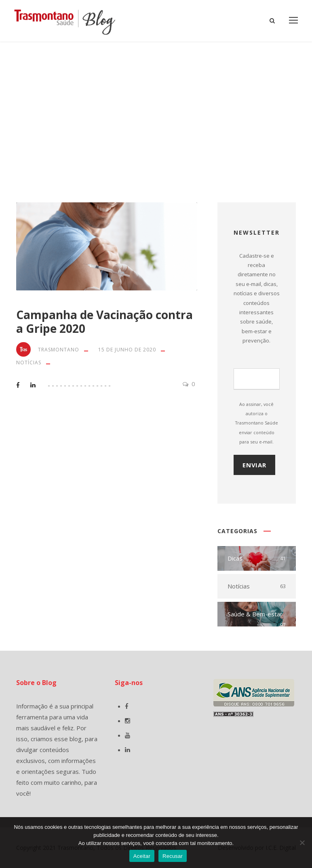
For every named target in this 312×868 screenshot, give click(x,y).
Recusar (173, 856)
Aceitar (142, 856)
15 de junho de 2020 (127, 350)
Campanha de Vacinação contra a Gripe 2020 (104, 322)
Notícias (29, 363)
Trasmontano (59, 350)
